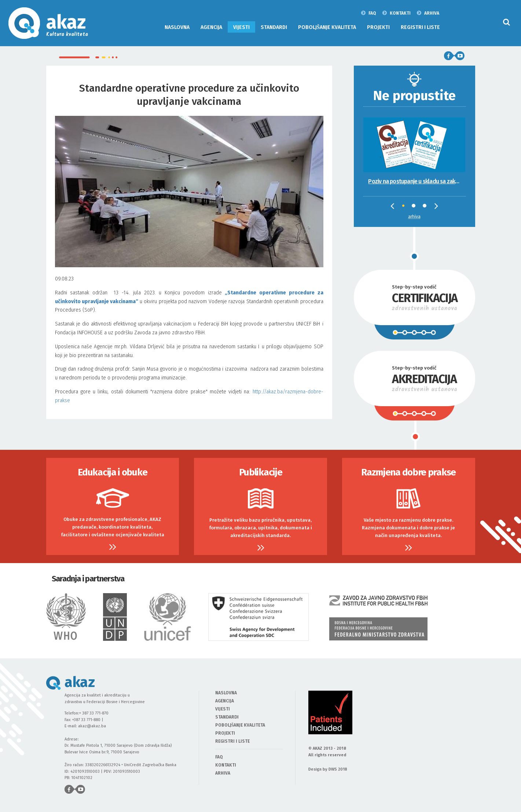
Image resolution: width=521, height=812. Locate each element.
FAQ (369, 13)
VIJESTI (241, 27)
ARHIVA (428, 13)
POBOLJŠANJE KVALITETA (327, 27)
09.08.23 (189, 340)
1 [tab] (406, 208)
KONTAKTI (397, 13)
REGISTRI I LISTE (420, 27)
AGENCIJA (211, 27)
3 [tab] (426, 207)
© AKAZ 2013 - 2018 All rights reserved (327, 752)
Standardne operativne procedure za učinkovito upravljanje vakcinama (189, 95)
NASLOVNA (177, 27)
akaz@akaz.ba (92, 726)
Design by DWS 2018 (328, 769)
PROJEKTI (378, 27)
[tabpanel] (414, 146)
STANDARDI (274, 27)
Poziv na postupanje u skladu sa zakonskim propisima (417, 181)
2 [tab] (415, 207)
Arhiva (414, 217)
